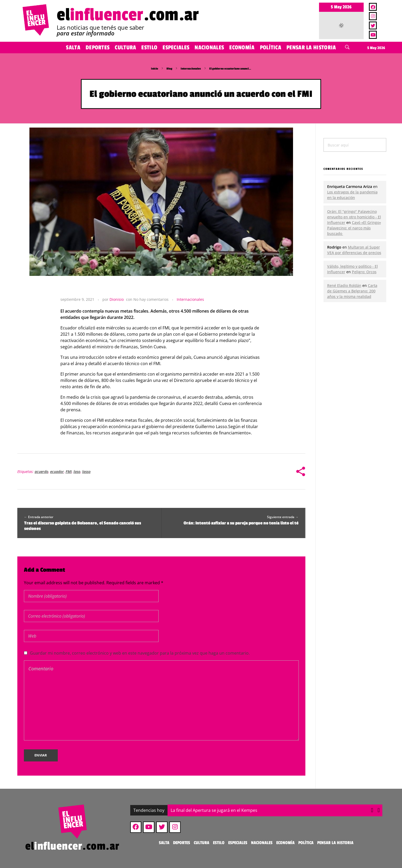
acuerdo (41, 472)
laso (77, 472)
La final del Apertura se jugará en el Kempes (214, 810)
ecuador (57, 472)
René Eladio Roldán (344, 285)
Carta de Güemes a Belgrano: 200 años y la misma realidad (352, 291)
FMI (69, 472)
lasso (86, 472)
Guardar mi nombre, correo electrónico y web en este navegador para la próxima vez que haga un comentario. (140, 653)
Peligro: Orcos (364, 272)
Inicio (155, 69)
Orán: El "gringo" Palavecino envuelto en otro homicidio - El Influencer (354, 217)
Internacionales (191, 69)
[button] (379, 810)
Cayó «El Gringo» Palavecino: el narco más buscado (354, 228)
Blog (169, 69)
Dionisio (117, 299)
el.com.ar (128, 15)
